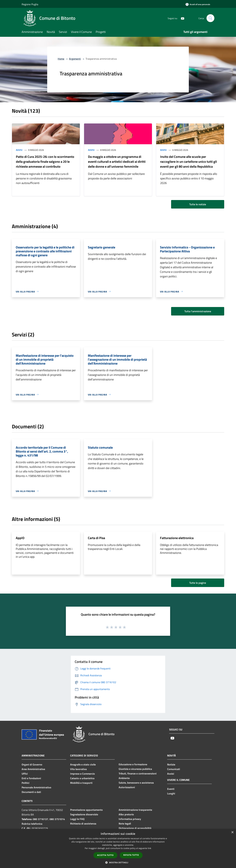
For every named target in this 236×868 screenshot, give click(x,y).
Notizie (171, 764)
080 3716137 (40, 819)
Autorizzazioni (127, 787)
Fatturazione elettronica (177, 538)
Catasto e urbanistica (82, 778)
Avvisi (19, 150)
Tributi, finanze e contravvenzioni (138, 773)
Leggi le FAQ (77, 819)
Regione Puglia (30, 4)
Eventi (171, 789)
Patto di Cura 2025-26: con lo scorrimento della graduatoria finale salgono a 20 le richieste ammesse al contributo (45, 162)
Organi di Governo (32, 764)
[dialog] (118, 848)
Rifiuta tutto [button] (131, 855)
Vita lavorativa (78, 769)
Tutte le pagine (198, 583)
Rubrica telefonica (32, 824)
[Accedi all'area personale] (198, 4)
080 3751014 (57, 819)
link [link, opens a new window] (150, 848)
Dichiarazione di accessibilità (135, 828)
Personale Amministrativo (36, 787)
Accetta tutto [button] (105, 855)
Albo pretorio (126, 814)
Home (61, 59)
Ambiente (124, 778)
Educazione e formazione (133, 764)
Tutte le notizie (198, 204)
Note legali (125, 824)
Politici (25, 783)
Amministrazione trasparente (135, 810)
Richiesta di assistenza (83, 824)
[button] (118, 862)
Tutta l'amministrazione (198, 311)
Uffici (25, 774)
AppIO (20, 538)
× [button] (232, 832)
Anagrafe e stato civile (83, 764)
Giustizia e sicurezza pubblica (135, 769)
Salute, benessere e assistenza (136, 783)
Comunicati (174, 769)
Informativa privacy (130, 819)
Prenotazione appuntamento (86, 810)
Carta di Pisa (96, 538)
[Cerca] (210, 18)
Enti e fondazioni (31, 778)
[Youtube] (181, 18)
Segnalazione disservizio (84, 814)
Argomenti (75, 59)
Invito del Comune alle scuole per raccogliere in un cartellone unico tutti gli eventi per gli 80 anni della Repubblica (188, 162)
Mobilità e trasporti (81, 783)
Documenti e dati (31, 792)
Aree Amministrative (33, 769)
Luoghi (171, 793)
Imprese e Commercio (83, 774)
